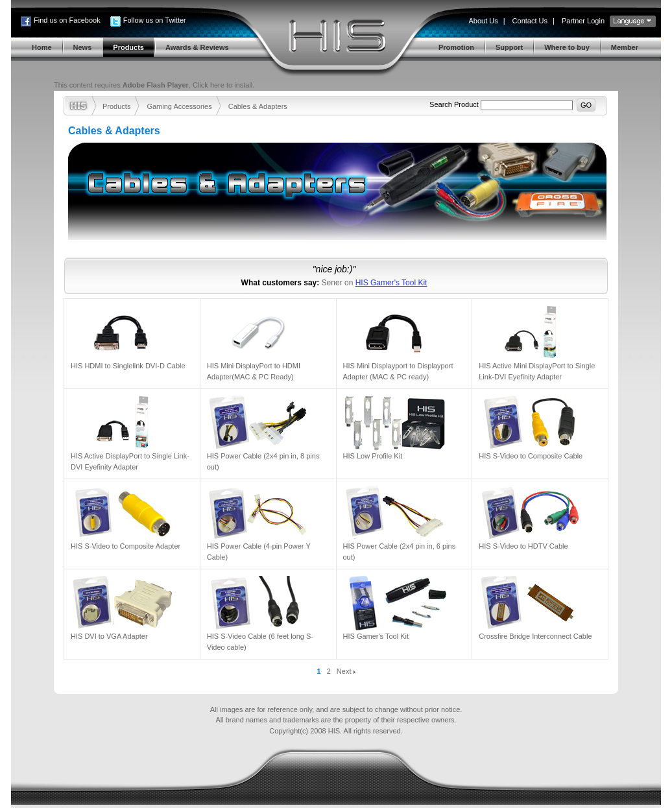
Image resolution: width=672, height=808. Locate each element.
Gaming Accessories (179, 106)
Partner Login (583, 21)
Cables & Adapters (258, 106)
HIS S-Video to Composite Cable (531, 456)
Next (346, 671)
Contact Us (530, 21)
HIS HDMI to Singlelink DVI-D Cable (128, 366)
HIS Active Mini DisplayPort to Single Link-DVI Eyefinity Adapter (537, 371)
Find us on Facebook (67, 20)
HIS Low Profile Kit (373, 456)
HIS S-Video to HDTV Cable (523, 546)
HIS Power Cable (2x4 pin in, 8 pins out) (263, 461)
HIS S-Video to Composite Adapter (126, 546)
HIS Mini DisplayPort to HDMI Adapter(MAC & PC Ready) (254, 371)
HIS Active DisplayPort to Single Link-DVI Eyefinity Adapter (130, 461)
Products (116, 106)
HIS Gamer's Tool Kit (391, 283)
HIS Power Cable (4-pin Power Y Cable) (259, 552)
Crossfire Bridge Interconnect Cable (535, 636)
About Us (483, 21)
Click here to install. (223, 85)
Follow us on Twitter (155, 20)
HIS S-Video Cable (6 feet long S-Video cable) (260, 642)
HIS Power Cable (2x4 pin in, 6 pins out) (400, 552)
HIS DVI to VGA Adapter (109, 636)
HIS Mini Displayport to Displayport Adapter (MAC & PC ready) (398, 371)
